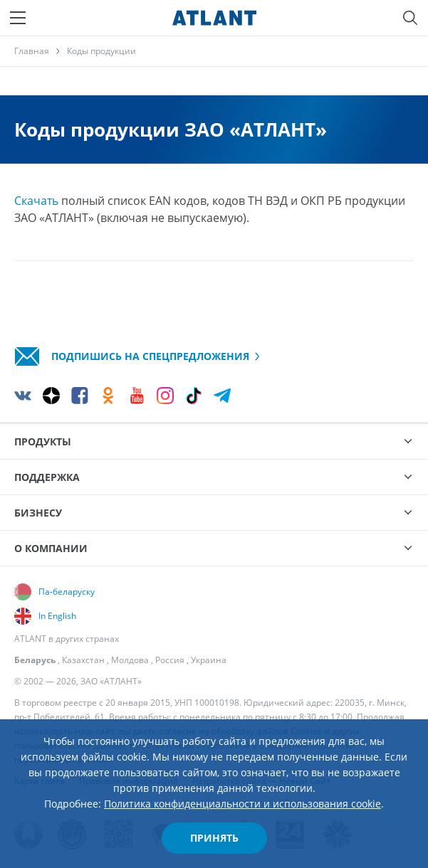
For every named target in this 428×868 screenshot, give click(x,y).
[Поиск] (410, 18)
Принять (214, 838)
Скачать (36, 201)
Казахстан (83, 660)
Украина (209, 660)
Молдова (130, 660)
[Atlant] (214, 18)
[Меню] (18, 18)
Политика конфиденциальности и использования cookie (242, 804)
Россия (170, 660)
